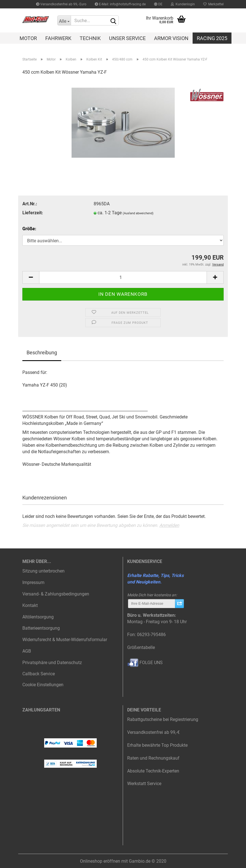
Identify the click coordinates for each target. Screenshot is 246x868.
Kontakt (30, 605)
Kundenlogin (183, 4)
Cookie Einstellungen (43, 685)
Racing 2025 (212, 38)
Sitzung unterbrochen (43, 571)
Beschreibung (42, 352)
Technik (90, 38)
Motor (28, 38)
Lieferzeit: (33, 213)
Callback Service (39, 674)
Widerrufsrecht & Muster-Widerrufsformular (65, 640)
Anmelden (169, 525)
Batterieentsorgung (41, 628)
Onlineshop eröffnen (100, 861)
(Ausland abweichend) (138, 213)
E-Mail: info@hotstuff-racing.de (120, 4)
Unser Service (127, 38)
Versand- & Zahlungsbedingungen (56, 594)
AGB (27, 651)
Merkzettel (213, 4)
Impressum (33, 582)
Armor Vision (171, 38)
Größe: (29, 229)
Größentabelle (141, 647)
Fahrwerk (58, 38)
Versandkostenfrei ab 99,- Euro (61, 4)
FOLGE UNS (145, 663)
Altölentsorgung (38, 617)
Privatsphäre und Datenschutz (52, 663)
